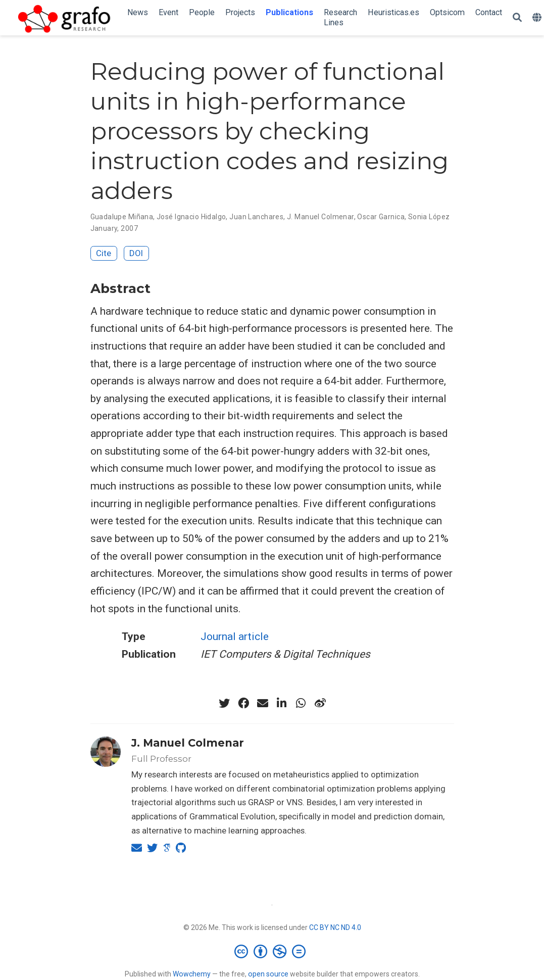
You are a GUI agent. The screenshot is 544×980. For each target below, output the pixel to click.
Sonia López (429, 217)
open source (268, 974)
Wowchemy (192, 974)
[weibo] (320, 703)
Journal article (235, 636)
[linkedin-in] (282, 703)
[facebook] (243, 703)
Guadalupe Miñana (122, 217)
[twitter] (224, 703)
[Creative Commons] (272, 951)
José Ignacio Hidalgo (191, 217)
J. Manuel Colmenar (320, 217)
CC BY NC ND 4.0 (335, 927)
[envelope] (263, 703)
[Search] (517, 18)
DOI (136, 253)
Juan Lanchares (256, 217)
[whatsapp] (301, 703)
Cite (104, 253)
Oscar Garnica (381, 217)
